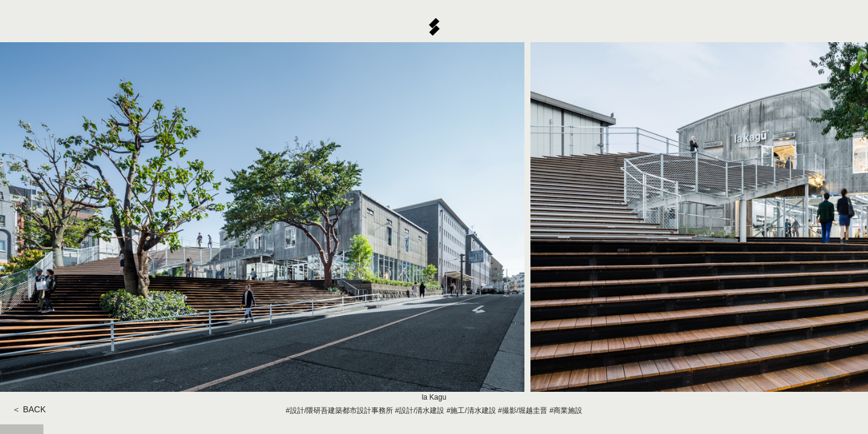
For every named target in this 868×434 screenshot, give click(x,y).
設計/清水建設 (422, 410)
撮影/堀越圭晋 (525, 410)
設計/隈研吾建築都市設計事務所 (341, 410)
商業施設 (568, 410)
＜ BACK (29, 409)
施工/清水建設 (473, 410)
